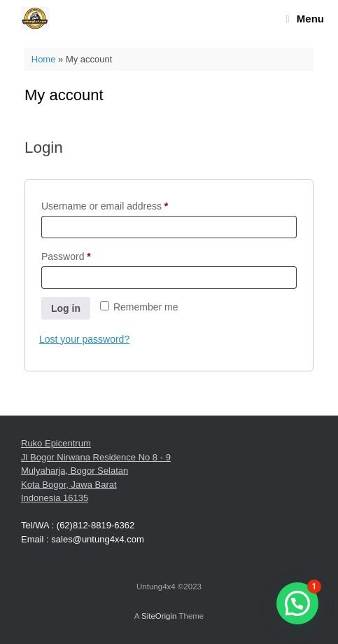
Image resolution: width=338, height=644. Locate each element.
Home (44, 59)
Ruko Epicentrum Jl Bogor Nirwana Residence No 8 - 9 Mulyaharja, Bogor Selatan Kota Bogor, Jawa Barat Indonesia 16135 (96, 471)
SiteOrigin (159, 616)
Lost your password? (84, 339)
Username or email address (124, 204)
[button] (297, 603)
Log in (66, 308)
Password (86, 254)
